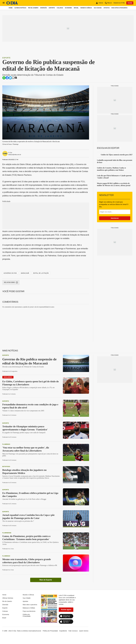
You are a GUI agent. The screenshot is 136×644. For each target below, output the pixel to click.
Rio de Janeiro (33, 8)
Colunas (60, 8)
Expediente (63, 631)
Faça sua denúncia (29, 611)
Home (11, 8)
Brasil (76, 8)
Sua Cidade (98, 8)
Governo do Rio (10, 273)
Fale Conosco (73, 631)
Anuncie (38, 631)
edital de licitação (41, 273)
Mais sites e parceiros (119, 8)
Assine (130, 3)
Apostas (107, 8)
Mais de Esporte (46, 580)
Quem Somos (84, 631)
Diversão (44, 8)
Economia (68, 8)
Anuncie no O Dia (119, 3)
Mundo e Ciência (86, 8)
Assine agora (66, 610)
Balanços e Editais (29, 608)
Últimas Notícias (20, 8)
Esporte (52, 8)
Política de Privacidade (27, 615)
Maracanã (25, 273)
